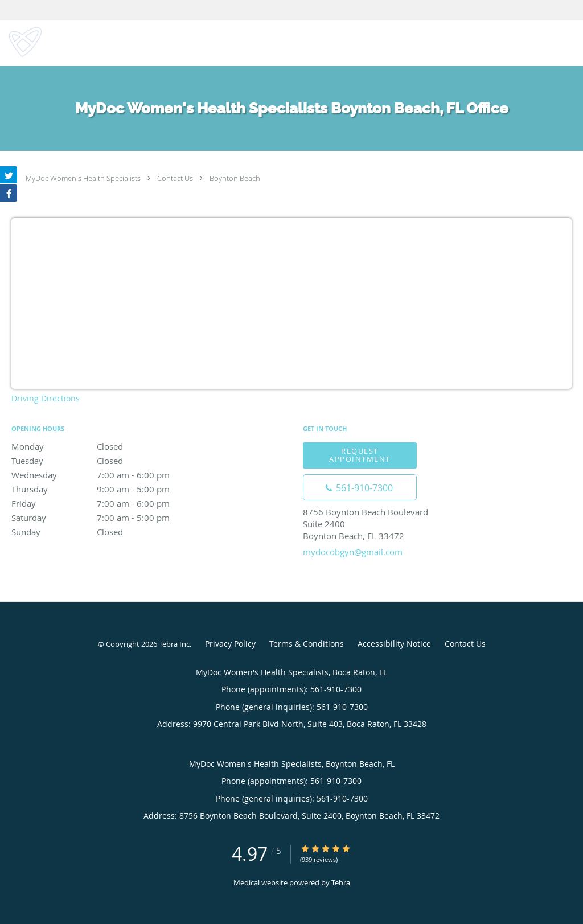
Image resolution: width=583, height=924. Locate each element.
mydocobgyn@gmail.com (353, 552)
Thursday (111, 489)
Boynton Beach (235, 178)
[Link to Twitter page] (9, 175)
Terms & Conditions (307, 644)
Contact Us (175, 178)
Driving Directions (46, 398)
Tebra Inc (174, 644)
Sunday (111, 532)
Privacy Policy (230, 644)
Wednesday (111, 475)
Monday (111, 446)
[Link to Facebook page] (9, 193)
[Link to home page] (22, 42)
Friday (111, 503)
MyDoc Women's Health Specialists (83, 178)
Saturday (111, 518)
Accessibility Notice (394, 644)
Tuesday (111, 461)
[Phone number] (360, 487)
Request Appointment (360, 455)
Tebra (341, 882)
